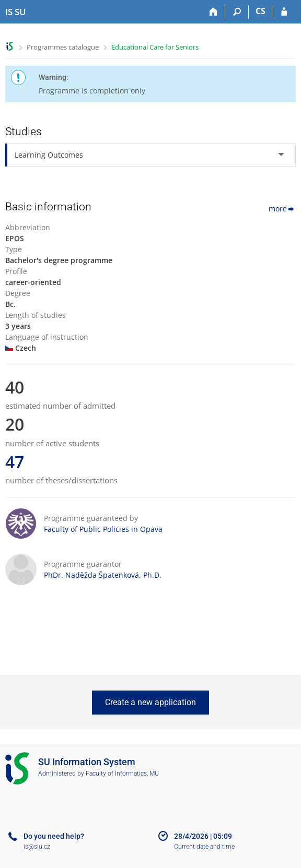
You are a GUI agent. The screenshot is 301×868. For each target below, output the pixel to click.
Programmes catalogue (63, 47)
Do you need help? (54, 836)
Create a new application (150, 702)
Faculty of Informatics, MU (122, 774)
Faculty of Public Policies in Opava (103, 529)
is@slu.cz (37, 847)
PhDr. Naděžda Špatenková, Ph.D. (103, 575)
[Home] (213, 12)
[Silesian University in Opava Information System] (16, 12)
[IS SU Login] (284, 12)
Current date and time (204, 847)
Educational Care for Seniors (155, 47)
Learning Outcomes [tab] (49, 155)
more (282, 209)
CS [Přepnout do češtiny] (261, 11)
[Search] (237, 12)
